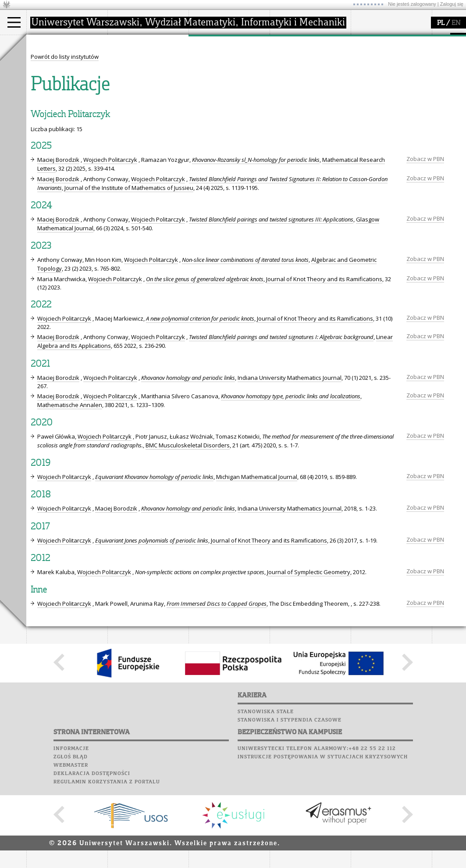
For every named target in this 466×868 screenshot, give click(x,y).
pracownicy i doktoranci (150, 92)
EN (456, 23)
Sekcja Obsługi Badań (228, 92)
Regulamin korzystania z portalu (107, 863)
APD (405, 39)
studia (44, 43)
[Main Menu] (14, 22)
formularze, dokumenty (150, 100)
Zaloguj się (452, 4)
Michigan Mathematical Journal (257, 558)
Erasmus (49, 92)
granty (208, 84)
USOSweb (365, 39)
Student (48, 68)
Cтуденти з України (64, 100)
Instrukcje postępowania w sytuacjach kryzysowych (323, 838)
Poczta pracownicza (384, 73)
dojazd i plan (135, 61)
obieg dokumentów (225, 100)
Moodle (364, 48)
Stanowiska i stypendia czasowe (290, 801)
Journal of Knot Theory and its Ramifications (324, 360)
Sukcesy (365, 106)
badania (209, 43)
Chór (398, 81)
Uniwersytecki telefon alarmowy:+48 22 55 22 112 (317, 829)
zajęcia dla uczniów (306, 61)
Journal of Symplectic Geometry (309, 653)
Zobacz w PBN (425, 240)
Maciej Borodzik (58, 241)
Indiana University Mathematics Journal (290, 459)
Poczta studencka (381, 64)
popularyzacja (304, 43)
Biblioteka (369, 81)
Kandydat (50, 61)
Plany (390, 48)
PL (441, 23)
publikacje (213, 76)
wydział (128, 43)
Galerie (410, 89)
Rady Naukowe (139, 84)
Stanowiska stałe (266, 793)
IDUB (206, 108)
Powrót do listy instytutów (65, 138)
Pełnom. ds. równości (65, 108)
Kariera (367, 98)
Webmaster (71, 846)
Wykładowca (54, 84)
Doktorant (51, 76)
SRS (389, 39)
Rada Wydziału (138, 76)
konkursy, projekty (305, 100)
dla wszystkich (300, 92)
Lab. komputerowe (381, 56)
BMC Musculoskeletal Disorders (188, 526)
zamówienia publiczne (148, 108)
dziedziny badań (222, 61)
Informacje (71, 829)
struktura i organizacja (148, 68)
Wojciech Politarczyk (110, 241)
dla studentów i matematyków (301, 80)
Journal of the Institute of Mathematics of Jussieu (129, 269)
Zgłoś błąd (71, 838)
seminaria (213, 68)
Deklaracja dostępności (92, 854)
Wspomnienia (373, 89)
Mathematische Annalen (70, 486)
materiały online (302, 68)
